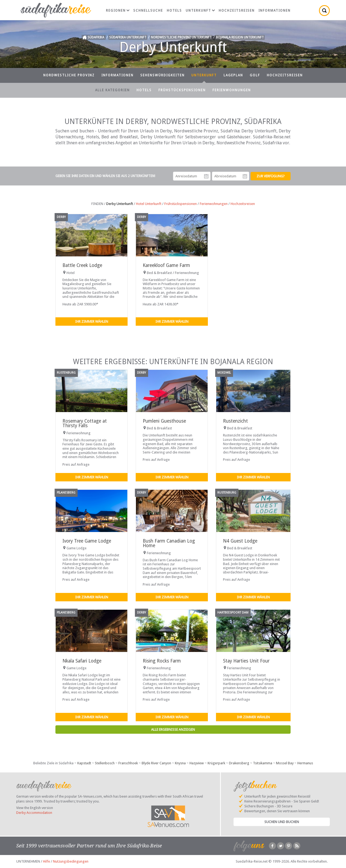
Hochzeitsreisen (237, 11)
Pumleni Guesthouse (164, 421)
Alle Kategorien (112, 90)
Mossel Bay (285, 763)
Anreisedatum (206, 176)
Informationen (275, 11)
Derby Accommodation (34, 813)
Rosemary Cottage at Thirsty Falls (85, 423)
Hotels (174, 11)
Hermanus (305, 763)
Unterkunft (200, 11)
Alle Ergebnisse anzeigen (173, 730)
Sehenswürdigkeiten (162, 75)
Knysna (180, 763)
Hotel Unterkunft (149, 204)
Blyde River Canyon (156, 763)
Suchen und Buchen (282, 822)
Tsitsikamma (263, 763)
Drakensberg (239, 763)
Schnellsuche (148, 11)
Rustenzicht (235, 421)
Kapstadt (84, 763)
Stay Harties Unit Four (246, 661)
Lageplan (233, 75)
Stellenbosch (105, 763)
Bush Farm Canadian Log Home (169, 543)
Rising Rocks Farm (162, 661)
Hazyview (197, 763)
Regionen (118, 11)
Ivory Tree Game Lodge (87, 541)
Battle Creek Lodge (82, 265)
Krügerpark (216, 763)
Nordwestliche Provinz (69, 75)
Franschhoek (128, 763)
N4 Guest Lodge (240, 541)
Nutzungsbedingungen (71, 861)
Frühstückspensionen (182, 90)
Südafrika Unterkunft (128, 37)
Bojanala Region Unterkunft (240, 37)
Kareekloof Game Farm (166, 265)
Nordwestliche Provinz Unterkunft (181, 37)
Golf (255, 75)
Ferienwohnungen (232, 90)
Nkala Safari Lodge (82, 661)
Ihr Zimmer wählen (92, 322)
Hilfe (46, 861)
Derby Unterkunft (120, 204)
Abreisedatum (245, 176)
